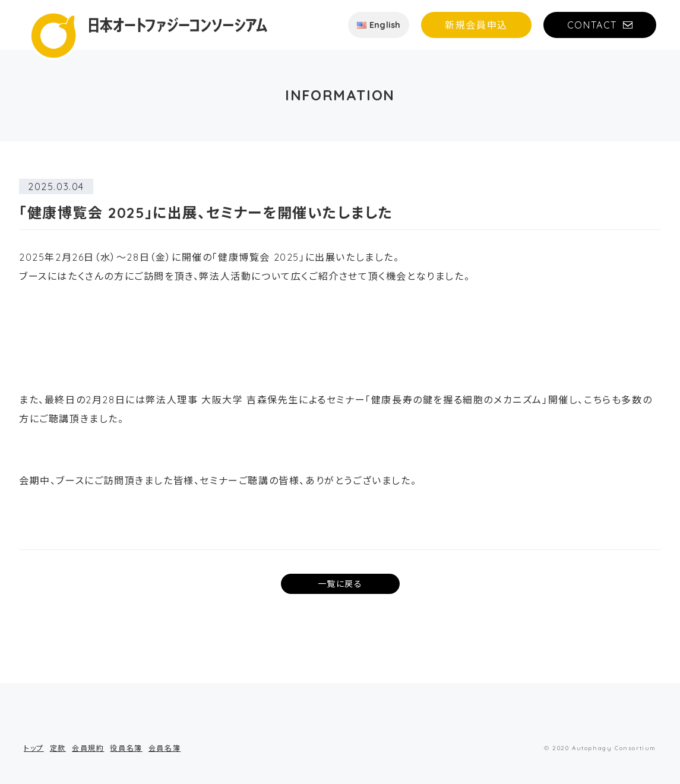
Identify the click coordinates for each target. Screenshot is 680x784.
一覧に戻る (340, 584)
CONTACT (592, 25)
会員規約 (88, 748)
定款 (58, 748)
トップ (34, 748)
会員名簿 (165, 748)
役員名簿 (126, 748)
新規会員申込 (476, 25)
